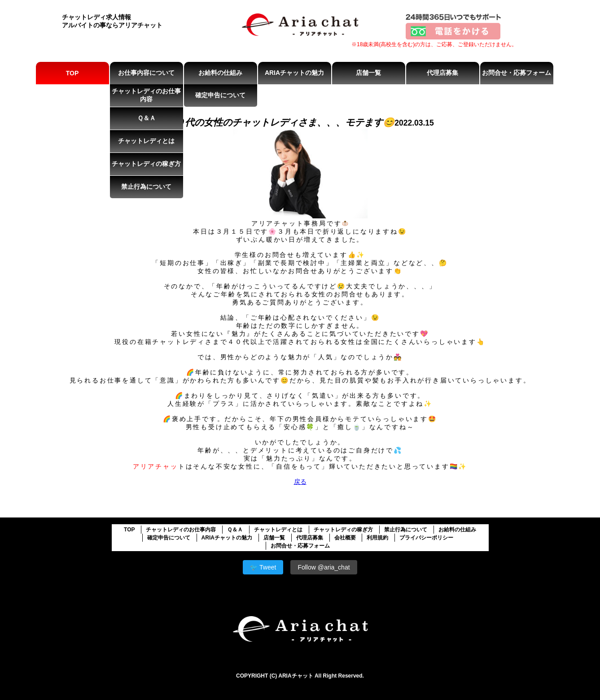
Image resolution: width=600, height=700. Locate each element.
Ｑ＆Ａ (147, 118)
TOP (72, 73)
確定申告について (220, 95)
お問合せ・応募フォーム (517, 73)
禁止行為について (146, 187)
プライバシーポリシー (426, 538)
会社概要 (345, 538)
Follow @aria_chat (324, 567)
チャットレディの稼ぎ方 (146, 164)
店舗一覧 (368, 73)
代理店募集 (442, 73)
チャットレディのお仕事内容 (146, 95)
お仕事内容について (146, 73)
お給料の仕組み (220, 73)
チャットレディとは (146, 141)
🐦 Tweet (263, 567)
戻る (300, 482)
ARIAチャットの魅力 (294, 73)
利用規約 (377, 538)
